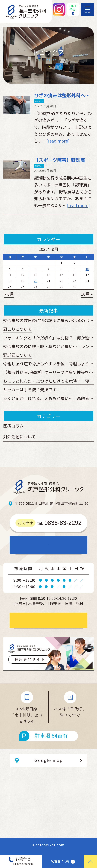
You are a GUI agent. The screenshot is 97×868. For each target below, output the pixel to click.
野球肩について (17, 355)
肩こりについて (17, 329)
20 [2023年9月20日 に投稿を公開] (36, 281)
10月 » (87, 294)
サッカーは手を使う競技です (30, 390)
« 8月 (9, 294)
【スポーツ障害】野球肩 (59, 160)
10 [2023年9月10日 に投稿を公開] (87, 269)
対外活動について (19, 437)
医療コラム (39, 101)
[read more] (58, 141)
